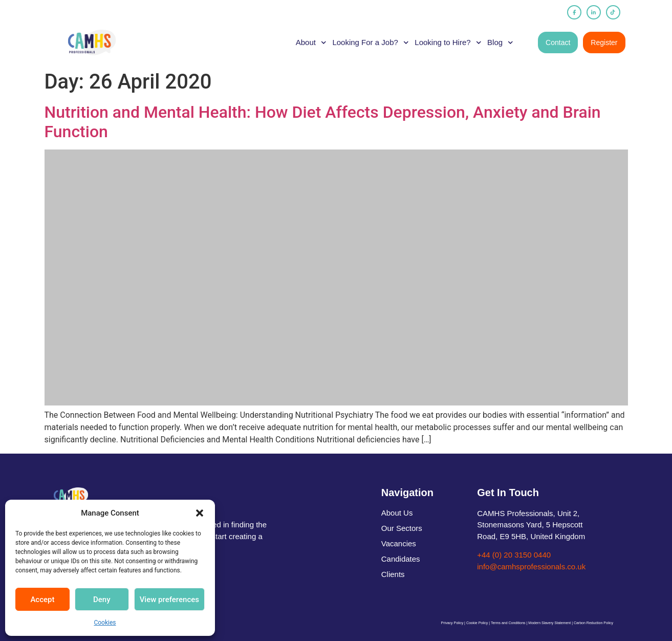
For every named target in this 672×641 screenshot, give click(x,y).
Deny (102, 600)
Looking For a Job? (370, 42)
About (311, 42)
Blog (500, 42)
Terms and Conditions (508, 623)
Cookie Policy (477, 623)
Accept (42, 600)
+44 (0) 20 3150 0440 (514, 555)
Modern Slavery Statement (549, 623)
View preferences (169, 600)
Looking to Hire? (448, 42)
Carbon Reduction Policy (593, 623)
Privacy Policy (452, 623)
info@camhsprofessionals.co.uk (531, 567)
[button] (200, 513)
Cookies (105, 623)
